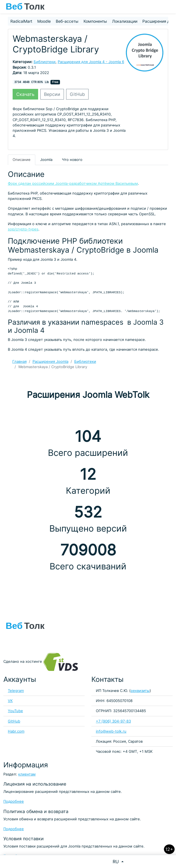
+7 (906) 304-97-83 (113, 721)
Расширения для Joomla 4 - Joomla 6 (91, 62)
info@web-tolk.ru (111, 731)
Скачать (25, 94)
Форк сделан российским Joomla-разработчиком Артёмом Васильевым (73, 183)
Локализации (125, 21)
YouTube (15, 711)
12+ (169, 849)
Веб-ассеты (67, 21)
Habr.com (16, 731)
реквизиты (140, 691)
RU (116, 862)
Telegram (16, 691)
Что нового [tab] (72, 160)
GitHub (77, 94)
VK (10, 701)
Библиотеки (45, 62)
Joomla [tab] (46, 160)
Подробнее (14, 801)
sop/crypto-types (23, 229)
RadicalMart (21, 21)
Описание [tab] (22, 160)
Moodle (44, 21)
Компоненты (95, 21)
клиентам (27, 774)
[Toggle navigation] (169, 7)
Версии (52, 94)
